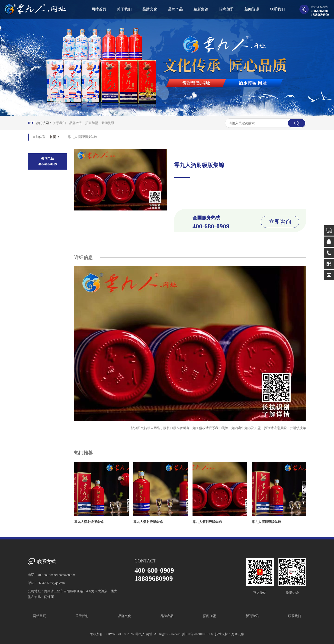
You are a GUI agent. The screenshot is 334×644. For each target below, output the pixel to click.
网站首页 (39, 616)
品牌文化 (125, 616)
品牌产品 (76, 123)
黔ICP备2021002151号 (198, 634)
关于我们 (59, 123)
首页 (53, 137)
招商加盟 (92, 123)
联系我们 (295, 616)
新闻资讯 (108, 123)
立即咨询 (280, 222)
